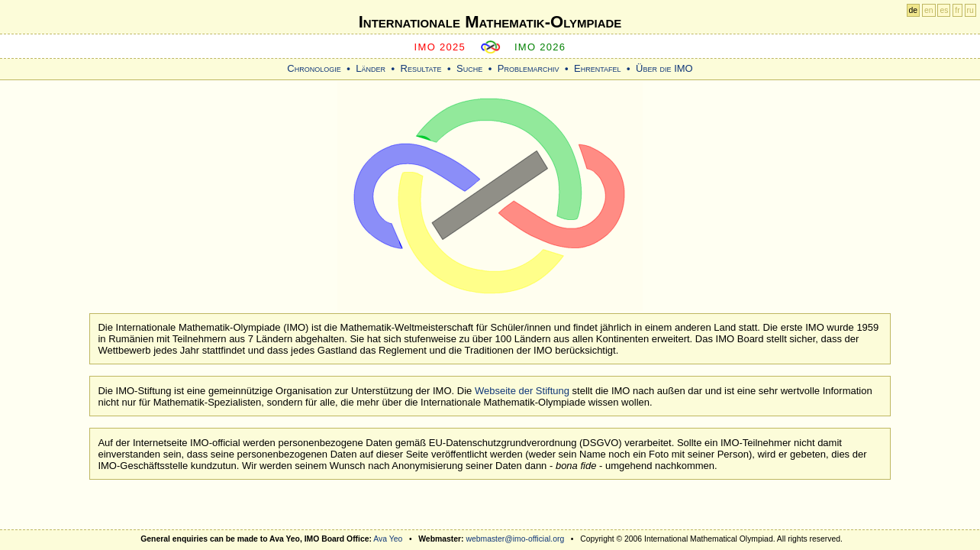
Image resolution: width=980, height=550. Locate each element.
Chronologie (314, 68)
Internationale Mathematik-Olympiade (490, 22)
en (929, 10)
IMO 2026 (540, 47)
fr (957, 10)
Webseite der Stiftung (522, 391)
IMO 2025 (440, 47)
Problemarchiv (529, 68)
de (914, 10)
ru (970, 10)
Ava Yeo (388, 539)
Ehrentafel (598, 68)
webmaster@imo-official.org (515, 539)
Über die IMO (664, 68)
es (944, 10)
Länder (371, 68)
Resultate (421, 68)
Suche (469, 68)
